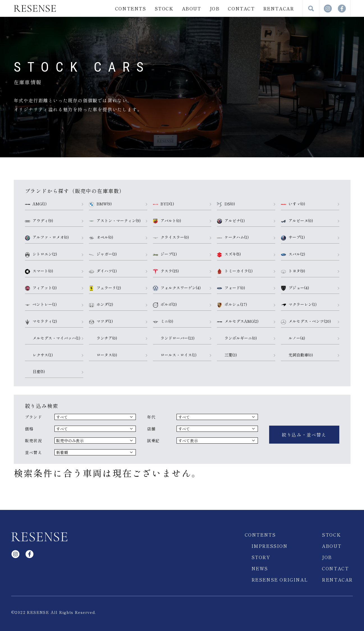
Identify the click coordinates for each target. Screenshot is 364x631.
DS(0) (226, 204)
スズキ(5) (229, 254)
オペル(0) (101, 237)
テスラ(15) (166, 271)
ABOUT (192, 8)
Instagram (328, 8)
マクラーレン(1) (299, 305)
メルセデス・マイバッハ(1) (53, 338)
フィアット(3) (41, 288)
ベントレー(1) (41, 305)
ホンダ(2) (101, 305)
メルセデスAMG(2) (238, 321)
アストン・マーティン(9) (115, 221)
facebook (342, 8)
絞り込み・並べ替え (304, 432)
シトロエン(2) (41, 254)
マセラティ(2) (41, 321)
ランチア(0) (103, 338)
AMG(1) (36, 204)
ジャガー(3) (103, 254)
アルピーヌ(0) (297, 221)
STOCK (164, 8)
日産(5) (35, 372)
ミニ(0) (163, 321)
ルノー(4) (293, 338)
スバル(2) (293, 254)
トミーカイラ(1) (235, 271)
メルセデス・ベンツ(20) (306, 321)
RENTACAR (279, 8)
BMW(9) (100, 204)
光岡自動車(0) (297, 355)
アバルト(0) (167, 221)
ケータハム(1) (233, 237)
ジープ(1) (165, 254)
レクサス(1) (39, 355)
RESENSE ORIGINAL (280, 574)
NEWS (260, 563)
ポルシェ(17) (232, 305)
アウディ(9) (39, 221)
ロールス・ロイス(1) (175, 355)
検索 (311, 8)
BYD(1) (163, 204)
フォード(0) (231, 288)
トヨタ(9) (293, 271)
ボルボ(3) (165, 305)
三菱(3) (227, 355)
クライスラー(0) (171, 237)
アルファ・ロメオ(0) (47, 237)
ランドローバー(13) (174, 338)
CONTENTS (131, 8)
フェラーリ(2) (105, 288)
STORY (261, 551)
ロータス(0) (103, 355)
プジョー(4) (295, 288)
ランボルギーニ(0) (237, 338)
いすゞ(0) (293, 204)
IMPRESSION (270, 540)
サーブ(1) (293, 237)
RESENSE (35, 8)
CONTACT (241, 8)
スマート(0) (39, 271)
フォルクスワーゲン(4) (177, 288)
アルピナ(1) (231, 221)
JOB (215, 8)
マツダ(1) (101, 321)
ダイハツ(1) (103, 271)
